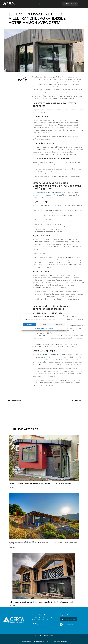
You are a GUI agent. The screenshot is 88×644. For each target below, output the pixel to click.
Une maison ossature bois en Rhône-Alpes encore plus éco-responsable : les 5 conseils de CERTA (43, 543)
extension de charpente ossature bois (47, 193)
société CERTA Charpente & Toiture (54, 355)
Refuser (44, 324)
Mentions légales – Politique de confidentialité (35, 641)
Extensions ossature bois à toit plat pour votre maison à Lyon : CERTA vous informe (41, 484)
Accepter (30, 324)
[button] (64, 316)
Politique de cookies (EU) (59, 641)
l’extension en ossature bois (72, 87)
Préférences (58, 324)
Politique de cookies (39, 328)
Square (51, 635)
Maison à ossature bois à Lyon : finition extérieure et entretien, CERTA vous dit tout (41, 602)
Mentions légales (49, 328)
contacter (50, 385)
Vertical (46, 635)
